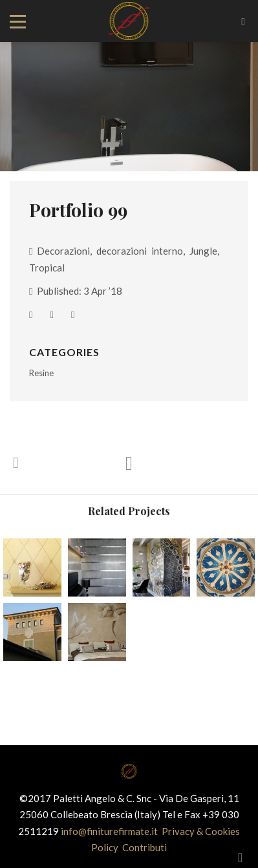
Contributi (145, 847)
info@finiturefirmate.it (110, 831)
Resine (41, 373)
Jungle (203, 251)
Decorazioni (63, 251)
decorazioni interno (140, 251)
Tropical (47, 268)
